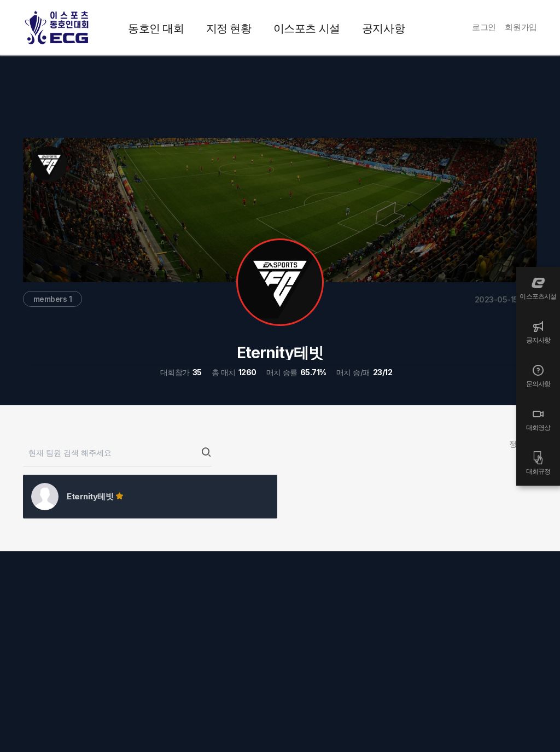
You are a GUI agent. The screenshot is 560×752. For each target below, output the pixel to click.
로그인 (484, 27)
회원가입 (521, 27)
